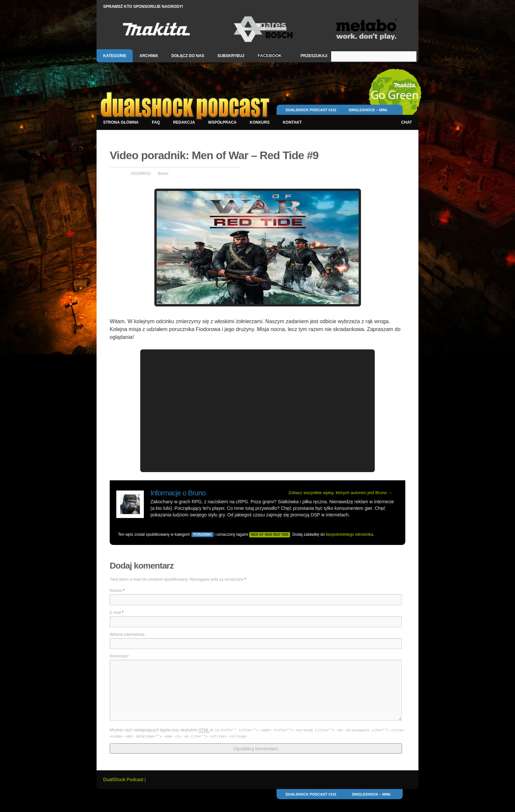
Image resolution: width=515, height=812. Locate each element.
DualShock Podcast (124, 780)
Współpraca (223, 122)
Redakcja (184, 122)
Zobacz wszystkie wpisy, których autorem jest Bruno (340, 493)
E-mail (117, 613)
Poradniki (202, 535)
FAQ (156, 122)
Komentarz (119, 656)
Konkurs (260, 122)
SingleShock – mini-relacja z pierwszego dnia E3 (368, 113)
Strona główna (121, 122)
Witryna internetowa (127, 635)
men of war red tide (270, 535)
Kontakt (292, 122)
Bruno (163, 174)
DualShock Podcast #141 (311, 110)
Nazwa (117, 591)
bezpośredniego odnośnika (349, 534)
